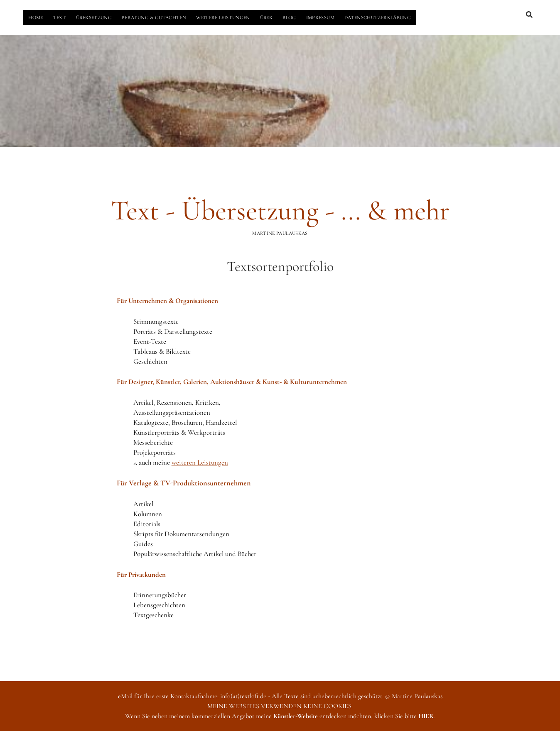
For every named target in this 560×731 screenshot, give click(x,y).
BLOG (289, 17)
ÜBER (266, 17)
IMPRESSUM (320, 17)
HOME (36, 17)
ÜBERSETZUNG (94, 17)
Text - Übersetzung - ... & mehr (280, 210)
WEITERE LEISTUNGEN (223, 17)
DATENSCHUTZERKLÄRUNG (378, 17)
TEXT (60, 17)
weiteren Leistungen (200, 462)
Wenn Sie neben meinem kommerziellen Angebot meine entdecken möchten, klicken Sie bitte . (280, 716)
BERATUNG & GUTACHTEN (154, 17)
